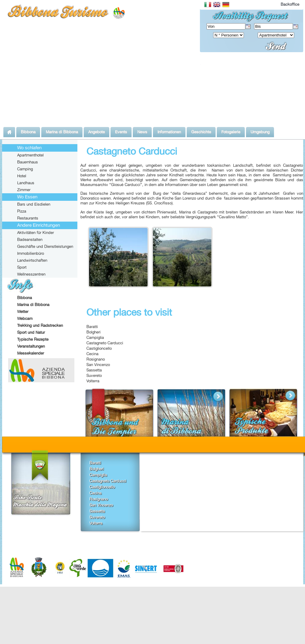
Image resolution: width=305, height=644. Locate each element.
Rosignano (96, 359)
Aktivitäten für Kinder (36, 232)
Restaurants (28, 218)
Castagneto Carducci (105, 343)
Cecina (92, 354)
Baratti (92, 327)
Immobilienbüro (31, 253)
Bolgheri (93, 332)
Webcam (25, 318)
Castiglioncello (99, 348)
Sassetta (94, 370)
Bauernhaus (28, 162)
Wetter (23, 311)
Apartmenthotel (30, 155)
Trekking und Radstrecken (40, 325)
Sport (22, 267)
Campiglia (95, 337)
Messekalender (31, 353)
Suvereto (94, 375)
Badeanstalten (30, 239)
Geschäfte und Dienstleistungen (45, 246)
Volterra (93, 381)
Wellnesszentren (31, 274)
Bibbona (25, 298)
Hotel (22, 176)
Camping (25, 169)
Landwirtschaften (32, 260)
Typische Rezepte (33, 339)
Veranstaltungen (31, 346)
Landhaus (26, 183)
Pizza (22, 211)
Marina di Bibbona (33, 305)
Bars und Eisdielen (34, 204)
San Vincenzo (98, 365)
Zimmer (24, 190)
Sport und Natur (31, 332)
